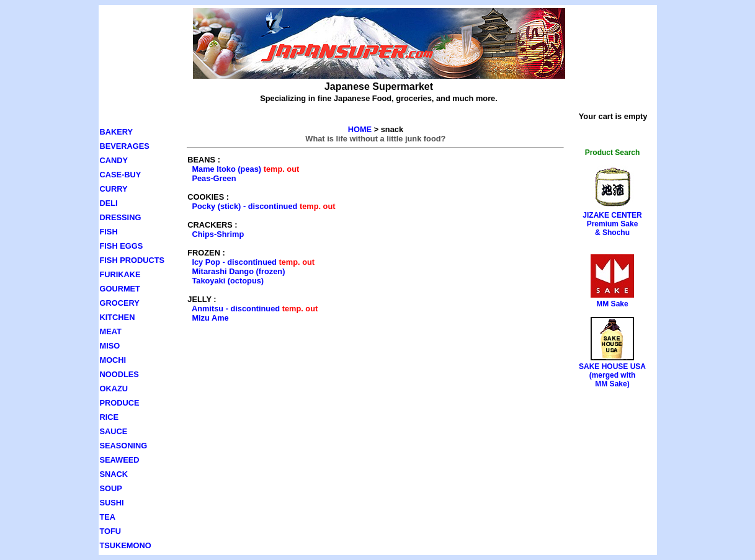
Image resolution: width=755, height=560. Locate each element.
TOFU (111, 531)
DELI (109, 203)
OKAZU (114, 389)
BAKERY (117, 132)
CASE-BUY (121, 175)
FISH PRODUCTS (132, 260)
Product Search (613, 153)
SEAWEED (120, 460)
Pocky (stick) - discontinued (244, 206)
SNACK (114, 474)
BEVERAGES (125, 146)
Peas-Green (214, 178)
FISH (109, 232)
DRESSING (121, 217)
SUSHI (112, 503)
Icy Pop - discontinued (234, 262)
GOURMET (120, 289)
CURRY (114, 189)
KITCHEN (118, 317)
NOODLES (119, 374)
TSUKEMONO (126, 545)
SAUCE (114, 431)
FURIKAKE (120, 274)
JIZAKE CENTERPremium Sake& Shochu (612, 224)
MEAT (111, 331)
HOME (360, 129)
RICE (109, 417)
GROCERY (120, 303)
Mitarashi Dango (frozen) (238, 271)
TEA (108, 517)
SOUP (111, 488)
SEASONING (124, 446)
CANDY (114, 160)
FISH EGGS (122, 246)
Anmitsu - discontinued (236, 309)
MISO (110, 346)
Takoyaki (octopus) (228, 281)
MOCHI (113, 360)
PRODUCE (120, 403)
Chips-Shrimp (218, 234)
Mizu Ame (210, 318)
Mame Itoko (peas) (226, 169)
